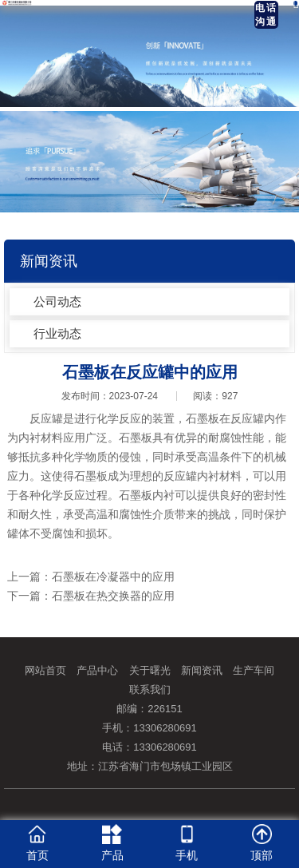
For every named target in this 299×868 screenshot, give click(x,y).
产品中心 (97, 670)
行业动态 (57, 333)
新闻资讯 (202, 670)
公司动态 (57, 301)
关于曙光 (150, 670)
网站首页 (45, 670)
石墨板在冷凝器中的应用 (113, 577)
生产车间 (254, 670)
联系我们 (150, 690)
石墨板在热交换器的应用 (113, 596)
